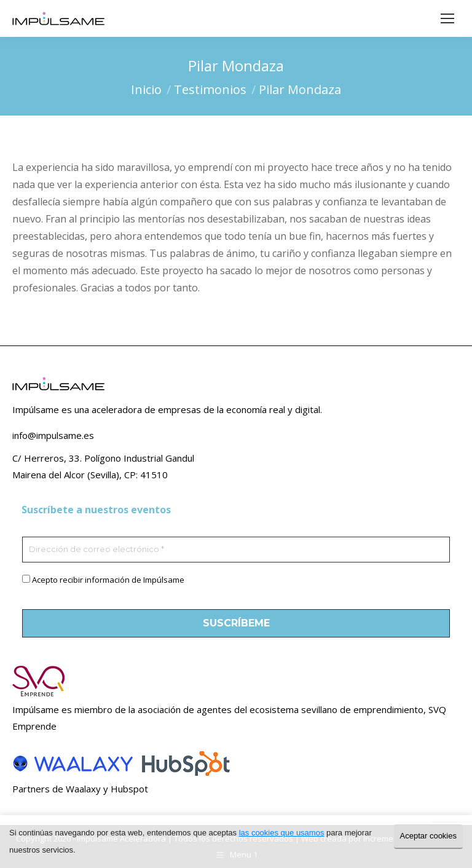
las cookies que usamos (282, 833)
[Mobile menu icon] (447, 18)
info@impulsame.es (53, 435)
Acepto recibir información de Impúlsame (108, 580)
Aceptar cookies (429, 836)
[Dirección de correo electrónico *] (236, 550)
